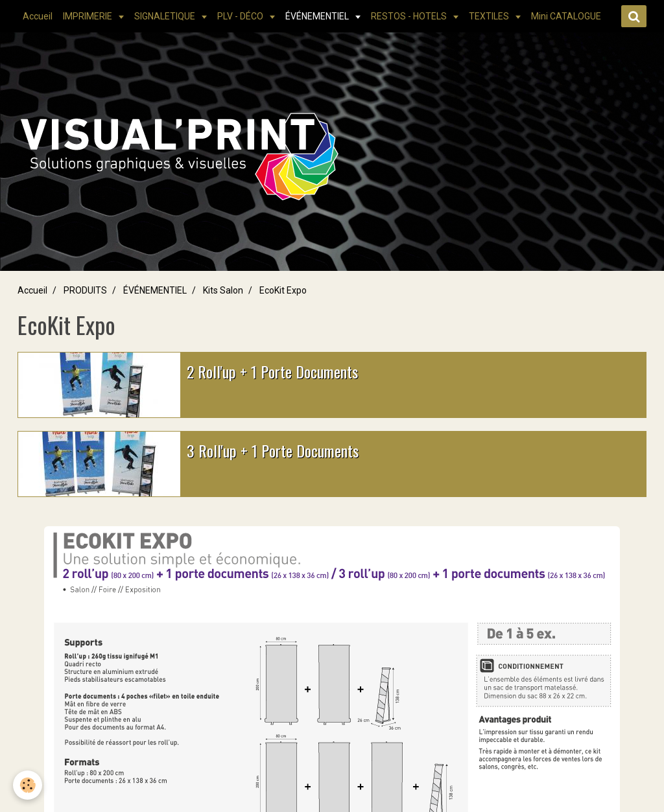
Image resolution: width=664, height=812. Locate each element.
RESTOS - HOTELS (410, 16)
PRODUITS (85, 290)
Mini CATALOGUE (566, 16)
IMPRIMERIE (89, 16)
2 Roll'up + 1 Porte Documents (272, 371)
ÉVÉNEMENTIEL (318, 16)
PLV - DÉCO (241, 16)
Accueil (38, 16)
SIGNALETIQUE (166, 16)
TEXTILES (490, 16)
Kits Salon (223, 290)
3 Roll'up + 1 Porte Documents (273, 450)
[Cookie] (28, 785)
